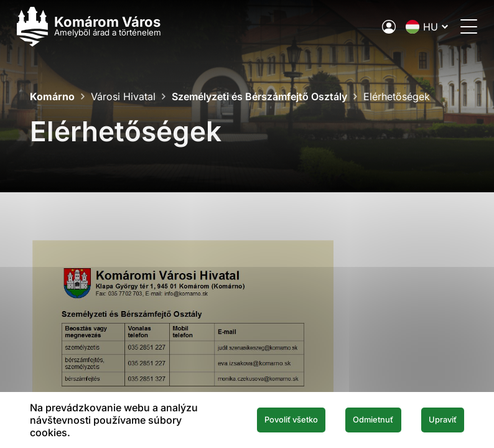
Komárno (52, 96)
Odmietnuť (357, 420)
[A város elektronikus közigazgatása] (376, 27)
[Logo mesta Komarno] (102, 26)
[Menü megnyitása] (456, 26)
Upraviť (437, 420)
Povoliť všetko (263, 420)
